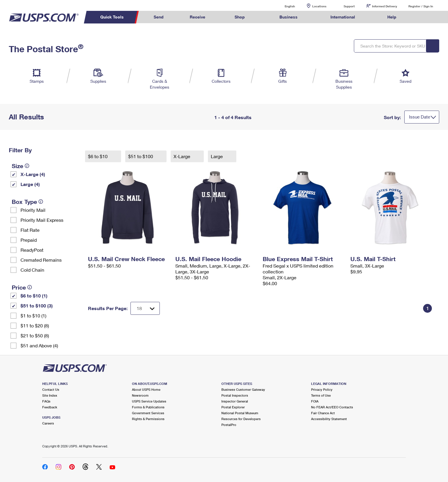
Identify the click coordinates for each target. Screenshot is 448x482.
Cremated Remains (41, 260)
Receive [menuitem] (197, 17)
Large (217, 156)
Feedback (50, 407)
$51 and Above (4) (39, 345)
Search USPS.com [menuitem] (421, 17)
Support (349, 6)
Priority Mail (33, 210)
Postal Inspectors (235, 395)
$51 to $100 (141, 156)
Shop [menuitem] (240, 17)
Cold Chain (32, 270)
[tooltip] (27, 166)
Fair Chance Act (323, 413)
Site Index (50, 395)
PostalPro (229, 425)
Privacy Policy (322, 389)
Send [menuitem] (159, 17)
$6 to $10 (98, 156)
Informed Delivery (385, 6)
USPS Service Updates (149, 401)
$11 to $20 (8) (35, 325)
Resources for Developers (241, 419)
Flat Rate (30, 230)
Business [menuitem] (289, 17)
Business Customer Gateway (243, 389)
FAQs (46, 401)
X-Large (183, 156)
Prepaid (29, 240)
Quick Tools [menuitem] (112, 17)
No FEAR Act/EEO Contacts (332, 407)
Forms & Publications (148, 407)
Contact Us (51, 389)
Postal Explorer (233, 407)
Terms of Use (321, 395)
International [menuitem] (343, 17)
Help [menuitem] (392, 17)
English (284, 6)
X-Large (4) (33, 174)
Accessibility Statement (329, 419)
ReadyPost (32, 250)
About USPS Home (146, 389)
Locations (319, 6)
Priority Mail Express (42, 220)
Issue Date (420, 117)
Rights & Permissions (148, 419)
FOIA (315, 401)
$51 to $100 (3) (37, 306)
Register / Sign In (421, 6)
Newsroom (140, 395)
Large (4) (30, 184)
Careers (48, 423)
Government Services (148, 413)
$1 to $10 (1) (33, 316)
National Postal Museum (240, 413)
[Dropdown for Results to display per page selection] (145, 308)
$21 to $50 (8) (35, 335)
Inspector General (235, 401)
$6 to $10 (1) (34, 296)
